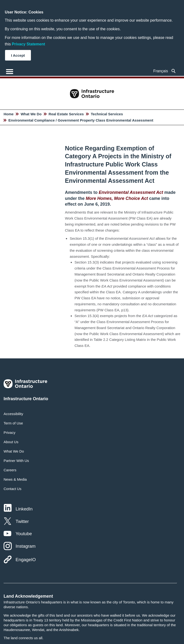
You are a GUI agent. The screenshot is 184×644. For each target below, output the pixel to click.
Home (9, 114)
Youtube (24, 534)
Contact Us (12, 489)
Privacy (9, 432)
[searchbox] (174, 71)
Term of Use (13, 423)
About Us (11, 442)
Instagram (26, 546)
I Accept (18, 55)
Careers (10, 470)
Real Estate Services (66, 114)
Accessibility (13, 414)
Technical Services (107, 114)
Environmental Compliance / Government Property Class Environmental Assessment (81, 120)
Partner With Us (16, 461)
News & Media (15, 479)
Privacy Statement (28, 44)
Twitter (22, 521)
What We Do (31, 114)
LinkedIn (24, 509)
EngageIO (26, 560)
